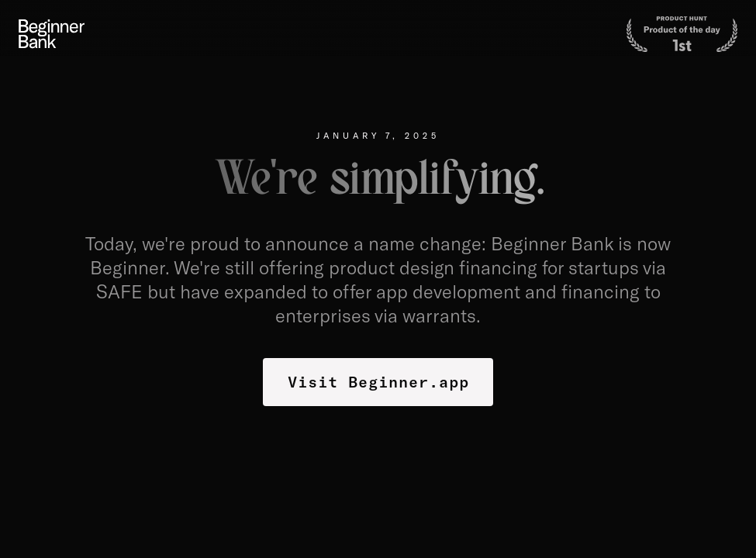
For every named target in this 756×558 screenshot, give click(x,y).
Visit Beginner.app (378, 381)
